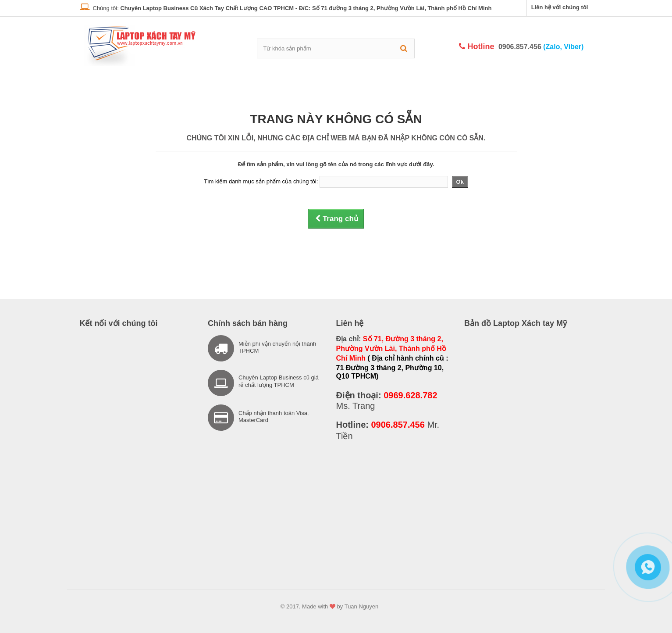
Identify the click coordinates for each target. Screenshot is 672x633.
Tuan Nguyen (362, 606)
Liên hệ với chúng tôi (560, 7)
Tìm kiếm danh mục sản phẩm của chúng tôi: (261, 181)
